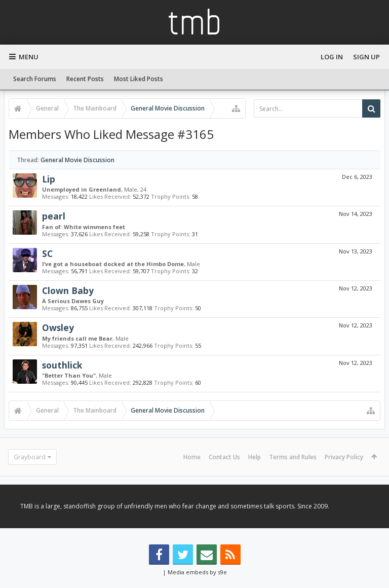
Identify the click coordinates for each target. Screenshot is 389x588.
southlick (62, 365)
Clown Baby (68, 290)
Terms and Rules (293, 457)
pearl (54, 216)
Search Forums (35, 79)
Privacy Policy (344, 457)
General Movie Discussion (77, 160)
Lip (49, 179)
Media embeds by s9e (197, 572)
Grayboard (30, 457)
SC (47, 253)
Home (192, 457)
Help (255, 457)
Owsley (58, 327)
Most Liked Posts (139, 79)
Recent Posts (85, 79)
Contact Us (224, 457)
